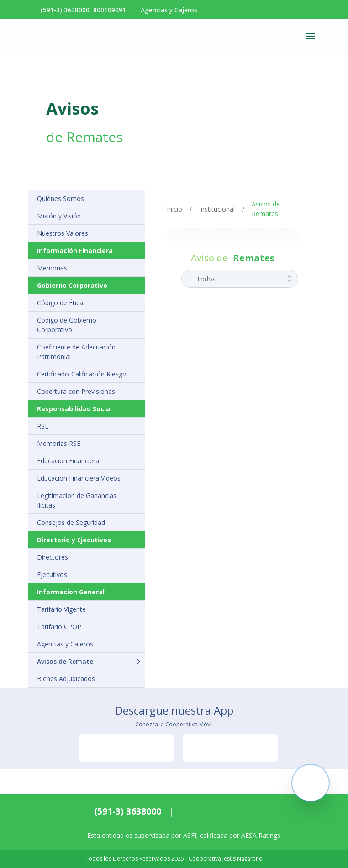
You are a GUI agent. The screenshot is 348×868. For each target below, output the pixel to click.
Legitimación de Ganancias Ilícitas (77, 500)
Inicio (174, 209)
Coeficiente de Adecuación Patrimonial (76, 352)
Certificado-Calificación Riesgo (82, 374)
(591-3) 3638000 (128, 811)
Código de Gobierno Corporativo (67, 325)
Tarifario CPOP (59, 627)
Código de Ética (60, 303)
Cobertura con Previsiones (76, 391)
